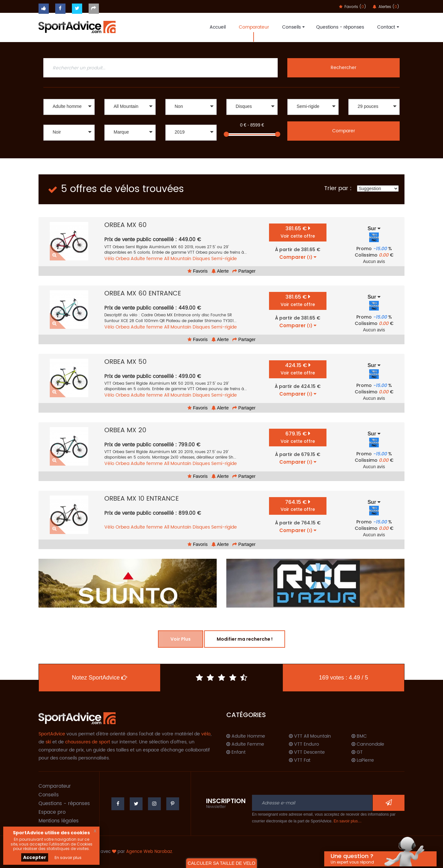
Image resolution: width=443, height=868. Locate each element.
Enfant (236, 752)
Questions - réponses (340, 27)
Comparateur (254, 27)
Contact (387, 27)
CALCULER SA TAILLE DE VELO (221, 863)
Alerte (220, 271)
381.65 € (298, 232)
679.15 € (298, 437)
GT (357, 752)
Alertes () (386, 7)
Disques (201, 259)
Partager (244, 271)
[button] (69, 107)
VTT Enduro (304, 744)
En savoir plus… (347, 821)
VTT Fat (300, 760)
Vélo (109, 259)
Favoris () (353, 7)
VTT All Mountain (310, 736)
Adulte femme (147, 259)
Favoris (198, 271)
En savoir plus (68, 858)
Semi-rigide (224, 259)
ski (48, 742)
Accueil (218, 27)
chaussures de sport (88, 742)
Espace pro (52, 812)
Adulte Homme (246, 736)
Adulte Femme (245, 744)
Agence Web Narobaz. (150, 852)
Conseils (293, 27)
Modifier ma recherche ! (245, 639)
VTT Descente (307, 752)
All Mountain (178, 259)
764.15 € (298, 506)
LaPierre (363, 760)
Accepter (35, 857)
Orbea (122, 259)
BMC (359, 736)
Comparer (344, 131)
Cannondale (368, 744)
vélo (206, 734)
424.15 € (298, 369)
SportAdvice (52, 734)
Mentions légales (59, 821)
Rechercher (343, 68)
